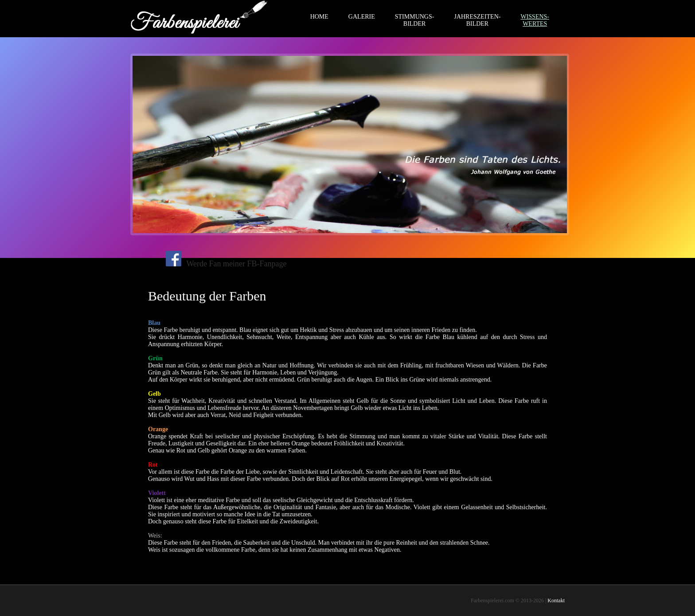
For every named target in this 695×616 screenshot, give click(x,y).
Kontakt (556, 600)
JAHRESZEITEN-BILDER (477, 20)
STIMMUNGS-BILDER (415, 20)
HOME (319, 17)
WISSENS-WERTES (535, 20)
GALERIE (362, 17)
